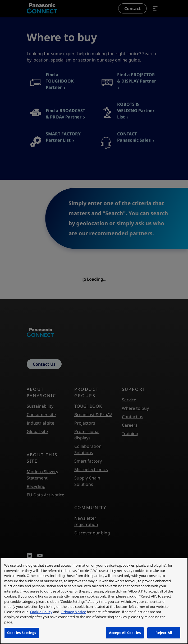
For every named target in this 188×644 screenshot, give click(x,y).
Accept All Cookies (125, 633)
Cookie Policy (41, 612)
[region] (94, 601)
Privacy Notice (74, 612)
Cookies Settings (22, 633)
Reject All (164, 633)
